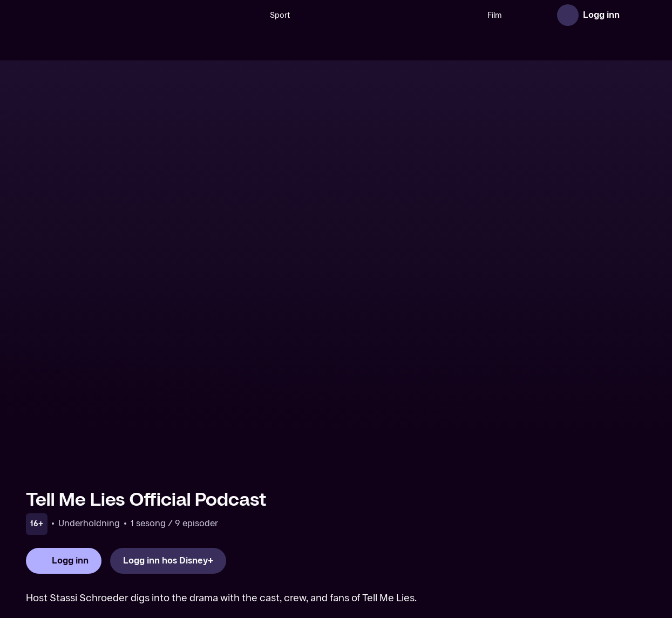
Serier (487, 15)
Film (452, 15)
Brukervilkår (478, 568)
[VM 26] (347, 15)
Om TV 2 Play (305, 568)
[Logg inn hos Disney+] (168, 379)
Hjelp (435, 568)
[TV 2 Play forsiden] (107, 15)
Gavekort (397, 568)
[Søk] (208, 15)
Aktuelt (356, 568)
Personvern (534, 568)
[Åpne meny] (635, 15)
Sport (238, 15)
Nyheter (530, 15)
